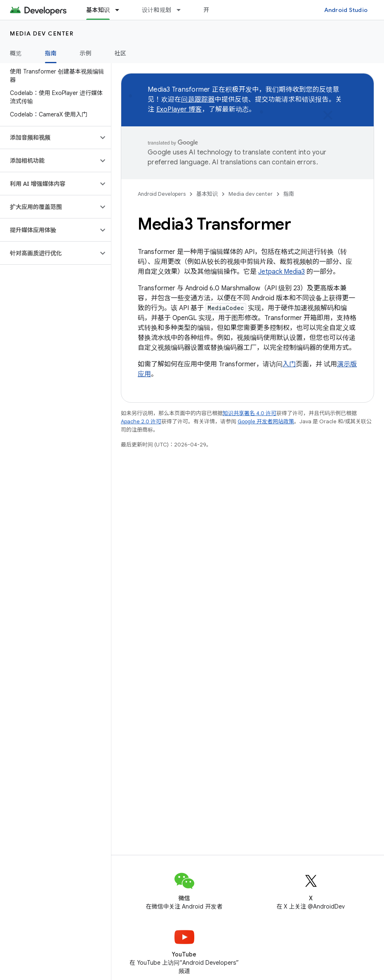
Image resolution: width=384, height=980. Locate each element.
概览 (16, 53)
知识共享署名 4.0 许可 (250, 413)
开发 (209, 10)
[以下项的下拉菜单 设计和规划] (182, 10)
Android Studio (346, 10)
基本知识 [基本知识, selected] (98, 10)
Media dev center (42, 33)
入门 (289, 364)
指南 (289, 194)
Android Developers (162, 194)
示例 (86, 53)
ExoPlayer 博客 (179, 109)
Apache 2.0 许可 (141, 421)
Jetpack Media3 (282, 272)
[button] (49, 138)
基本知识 (207, 194)
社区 (121, 53)
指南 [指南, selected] (51, 53)
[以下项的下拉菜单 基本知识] (121, 10)
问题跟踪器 (198, 100)
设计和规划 (157, 10)
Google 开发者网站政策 (266, 421)
